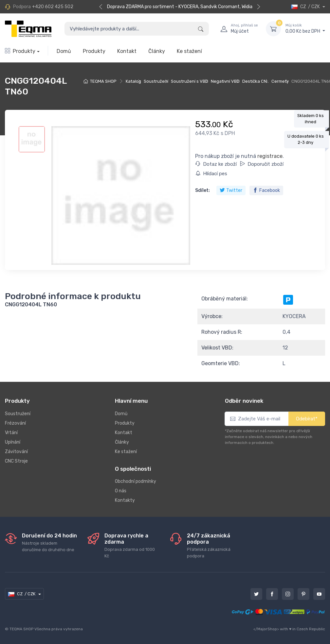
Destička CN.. (256, 81)
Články (157, 51)
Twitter (231, 190)
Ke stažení (189, 51)
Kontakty (125, 500)
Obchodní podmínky (136, 481)
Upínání (13, 442)
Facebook (266, 190)
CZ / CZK (306, 7)
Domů (64, 51)
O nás (121, 491)
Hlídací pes (211, 174)
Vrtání (11, 433)
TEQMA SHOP (103, 81)
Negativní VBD (225, 81)
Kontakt (127, 51)
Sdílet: (202, 190)
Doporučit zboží (262, 164)
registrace (270, 156)
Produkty (20, 51)
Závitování (16, 452)
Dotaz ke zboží (216, 164)
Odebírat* (307, 419)
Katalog (133, 81)
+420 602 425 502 (53, 7)
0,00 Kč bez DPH (305, 28)
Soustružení (156, 81)
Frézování (15, 423)
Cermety (280, 81)
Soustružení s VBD (190, 81)
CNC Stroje (16, 461)
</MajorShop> (266, 629)
